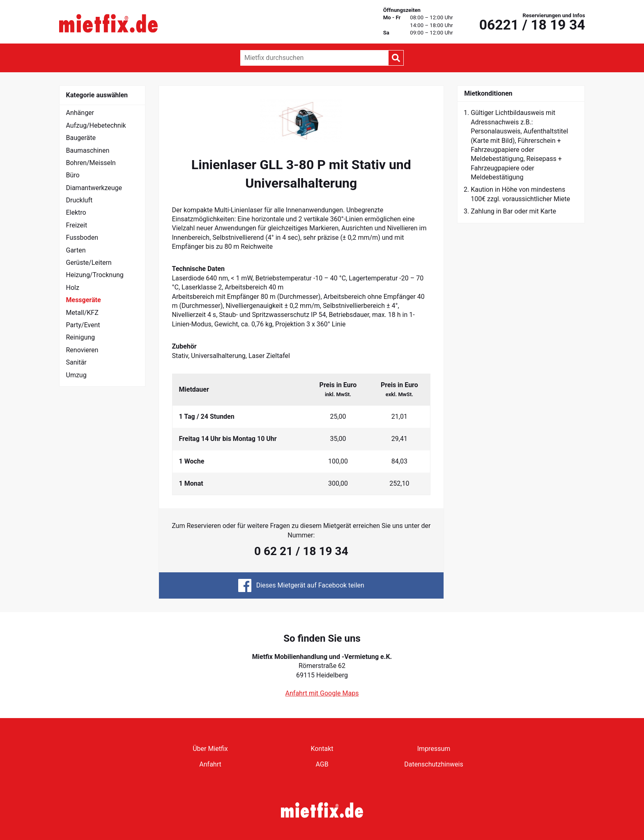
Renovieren (82, 350)
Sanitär (76, 362)
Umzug (76, 375)
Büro (73, 175)
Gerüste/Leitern (89, 263)
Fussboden (82, 238)
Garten (76, 250)
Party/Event (83, 325)
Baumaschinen (88, 150)
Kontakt (322, 749)
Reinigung (81, 337)
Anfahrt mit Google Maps (322, 693)
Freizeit (77, 225)
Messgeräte (84, 300)
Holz (73, 288)
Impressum (434, 749)
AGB (322, 764)
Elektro (76, 212)
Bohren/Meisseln (91, 163)
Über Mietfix (210, 749)
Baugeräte (81, 138)
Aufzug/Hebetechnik (96, 125)
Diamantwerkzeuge (94, 188)
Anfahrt (210, 764)
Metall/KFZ (82, 313)
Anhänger (80, 113)
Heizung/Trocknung (95, 275)
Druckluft (79, 200)
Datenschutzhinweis (434, 764)
